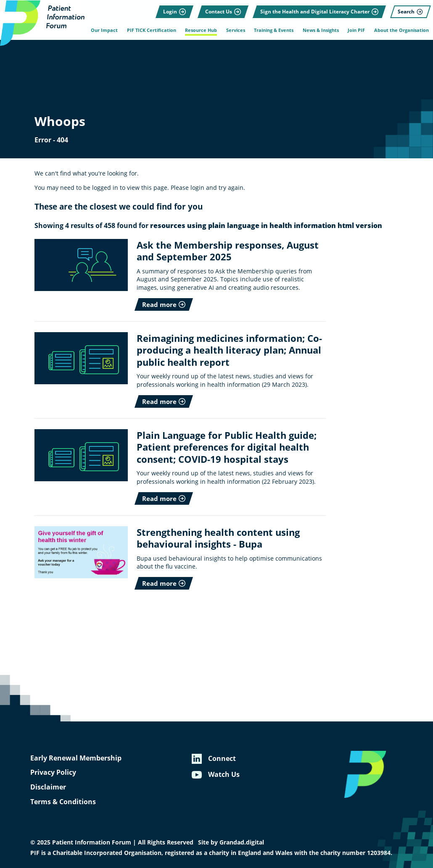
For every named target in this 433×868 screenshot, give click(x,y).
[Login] (174, 10)
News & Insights (320, 30)
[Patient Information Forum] (42, 23)
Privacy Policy (53, 772)
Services (235, 30)
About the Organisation (401, 30)
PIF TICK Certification (151, 30)
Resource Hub (201, 30)
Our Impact (104, 30)
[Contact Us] (223, 10)
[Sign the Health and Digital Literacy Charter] (319, 10)
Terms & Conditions (63, 802)
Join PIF (356, 30)
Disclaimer (48, 787)
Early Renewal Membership (76, 758)
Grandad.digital (242, 842)
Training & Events (274, 30)
